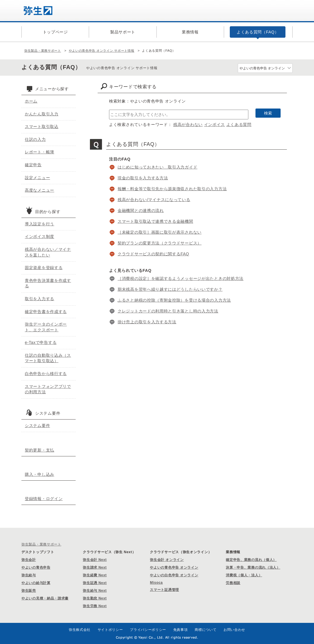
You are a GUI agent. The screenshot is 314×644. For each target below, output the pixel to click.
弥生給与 (29, 575)
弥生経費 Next (95, 575)
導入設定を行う (40, 224)
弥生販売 (29, 591)
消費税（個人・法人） (244, 575)
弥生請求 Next (95, 567)
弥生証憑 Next (95, 583)
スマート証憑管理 (164, 590)
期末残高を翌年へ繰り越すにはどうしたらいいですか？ (170, 289)
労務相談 (233, 583)
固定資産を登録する (44, 268)
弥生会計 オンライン (167, 560)
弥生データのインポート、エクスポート (46, 327)
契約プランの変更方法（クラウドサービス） (160, 243)
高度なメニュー (40, 190)
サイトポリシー (110, 630)
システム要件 (37, 426)
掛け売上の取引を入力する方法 (147, 322)
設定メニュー (37, 178)
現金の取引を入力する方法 (143, 178)
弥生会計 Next (95, 560)
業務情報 (190, 32)
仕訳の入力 (35, 139)
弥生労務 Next (95, 606)
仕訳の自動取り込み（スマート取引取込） (48, 358)
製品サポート (123, 32)
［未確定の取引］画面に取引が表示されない (160, 232)
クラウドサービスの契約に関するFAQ (153, 254)
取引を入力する (40, 299)
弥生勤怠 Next (95, 598)
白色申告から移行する (46, 374)
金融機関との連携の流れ (141, 210)
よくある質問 (239, 125)
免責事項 (181, 630)
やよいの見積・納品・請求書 (45, 598)
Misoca (156, 583)
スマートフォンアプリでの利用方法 (48, 389)
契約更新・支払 (40, 450)
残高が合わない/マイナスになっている (154, 200)
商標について (206, 630)
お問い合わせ (234, 630)
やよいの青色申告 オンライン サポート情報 (102, 51)
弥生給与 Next (95, 591)
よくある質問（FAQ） (258, 32)
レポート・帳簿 (40, 152)
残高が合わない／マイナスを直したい (48, 252)
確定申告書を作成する (46, 312)
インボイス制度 (40, 236)
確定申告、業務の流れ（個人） (251, 560)
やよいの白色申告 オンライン (174, 575)
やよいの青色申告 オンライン (174, 567)
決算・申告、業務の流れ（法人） (253, 567)
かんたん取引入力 (42, 114)
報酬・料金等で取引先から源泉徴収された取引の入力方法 (172, 189)
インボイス (215, 125)
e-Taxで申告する (41, 342)
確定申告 (33, 165)
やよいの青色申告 (36, 567)
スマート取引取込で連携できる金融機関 (155, 221)
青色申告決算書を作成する (48, 283)
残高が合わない (188, 125)
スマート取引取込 (42, 127)
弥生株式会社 (80, 630)
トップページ (55, 32)
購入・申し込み (40, 474)
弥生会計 (29, 560)
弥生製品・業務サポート (43, 51)
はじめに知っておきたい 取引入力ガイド (157, 167)
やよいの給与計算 (36, 583)
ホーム (31, 101)
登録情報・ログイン (44, 499)
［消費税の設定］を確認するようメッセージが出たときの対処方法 (181, 278)
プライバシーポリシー (148, 630)
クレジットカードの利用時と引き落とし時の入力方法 (168, 311)
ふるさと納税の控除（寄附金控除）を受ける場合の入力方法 (174, 300)
